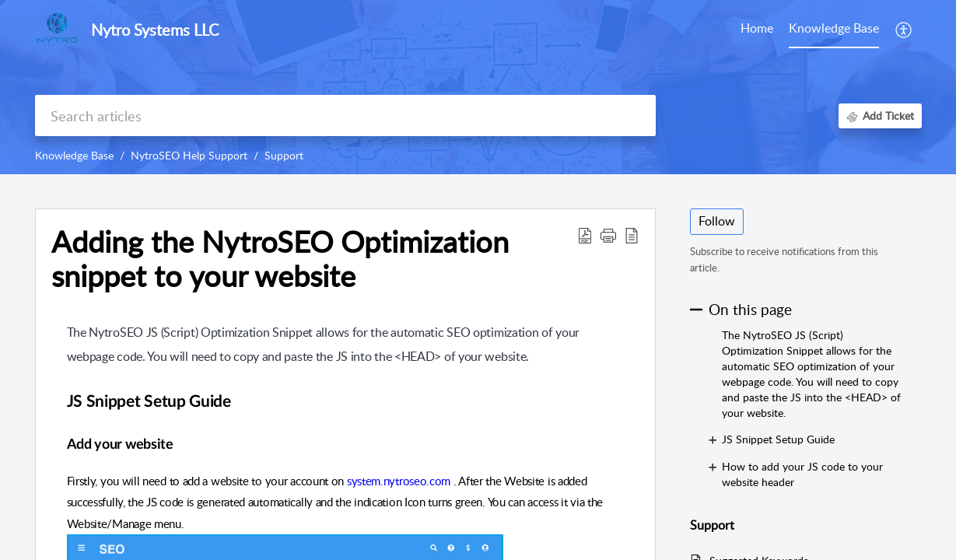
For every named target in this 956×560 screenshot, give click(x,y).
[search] (345, 115)
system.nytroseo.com (399, 481)
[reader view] (632, 235)
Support (284, 155)
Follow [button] (717, 221)
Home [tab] (757, 28)
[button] (608, 235)
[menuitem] (904, 30)
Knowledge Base (74, 155)
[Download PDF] (585, 235)
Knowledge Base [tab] (834, 28)
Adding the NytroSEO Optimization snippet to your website (280, 259)
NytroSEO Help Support (189, 155)
